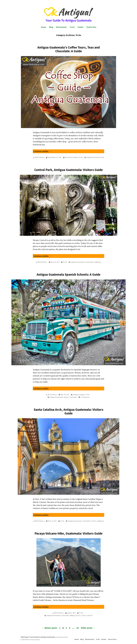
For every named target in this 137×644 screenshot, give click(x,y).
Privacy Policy (35, 640)
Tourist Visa (91, 27)
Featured (68, 157)
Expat (66, 397)
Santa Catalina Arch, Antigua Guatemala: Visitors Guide (68, 411)
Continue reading (46, 151)
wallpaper (97, 262)
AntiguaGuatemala (93, 157)
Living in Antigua (79, 395)
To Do (72, 27)
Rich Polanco (40, 157)
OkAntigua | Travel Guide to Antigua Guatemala (38, 637)
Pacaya (78, 616)
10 (78, 628)
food (102, 157)
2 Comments (85, 397)
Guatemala (89, 262)
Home (43, 27)
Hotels (80, 27)
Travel (93, 521)
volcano (90, 616)
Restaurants (61, 27)
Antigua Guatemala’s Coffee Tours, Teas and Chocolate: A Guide (69, 49)
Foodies (75, 157)
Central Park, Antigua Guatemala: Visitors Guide (68, 170)
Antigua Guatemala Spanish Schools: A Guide (68, 274)
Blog (51, 27)
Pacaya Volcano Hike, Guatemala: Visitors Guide (68, 533)
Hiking (72, 616)
